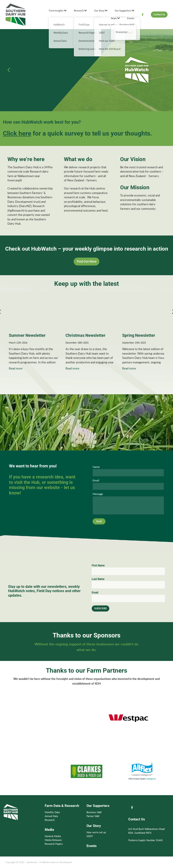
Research (80, 11)
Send (99, 521)
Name (96, 467)
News (115, 18)
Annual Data (51, 816)
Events (131, 18)
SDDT (90, 836)
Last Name (98, 579)
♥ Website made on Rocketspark (56, 862)
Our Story (101, 11)
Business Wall (94, 812)
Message (98, 494)
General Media (53, 836)
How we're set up (96, 832)
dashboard (32, 862)
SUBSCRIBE (101, 608)
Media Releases (53, 840)
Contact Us (159, 14)
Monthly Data (52, 812)
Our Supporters (125, 11)
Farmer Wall (93, 816)
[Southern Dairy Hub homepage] (22, 15)
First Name (98, 565)
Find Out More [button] (87, 261)
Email (96, 480)
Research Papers (54, 844)
